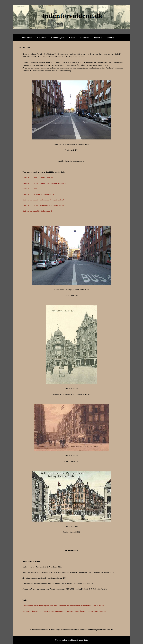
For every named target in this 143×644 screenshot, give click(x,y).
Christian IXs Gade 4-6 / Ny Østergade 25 (38, 194)
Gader (72, 38)
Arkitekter (42, 38)
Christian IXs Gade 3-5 (31, 189)
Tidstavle (98, 38)
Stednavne (84, 38)
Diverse (110, 38)
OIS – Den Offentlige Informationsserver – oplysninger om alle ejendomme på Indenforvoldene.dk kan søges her (64, 611)
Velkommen (27, 38)
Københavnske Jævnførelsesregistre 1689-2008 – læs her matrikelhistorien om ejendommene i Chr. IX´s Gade (63, 606)
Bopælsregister (58, 38)
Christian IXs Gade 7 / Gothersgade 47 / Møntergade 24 (43, 200)
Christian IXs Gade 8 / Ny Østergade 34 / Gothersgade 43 (44, 205)
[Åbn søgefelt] (120, 38)
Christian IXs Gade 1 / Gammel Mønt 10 (38, 178)
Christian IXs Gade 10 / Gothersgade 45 (37, 211)
